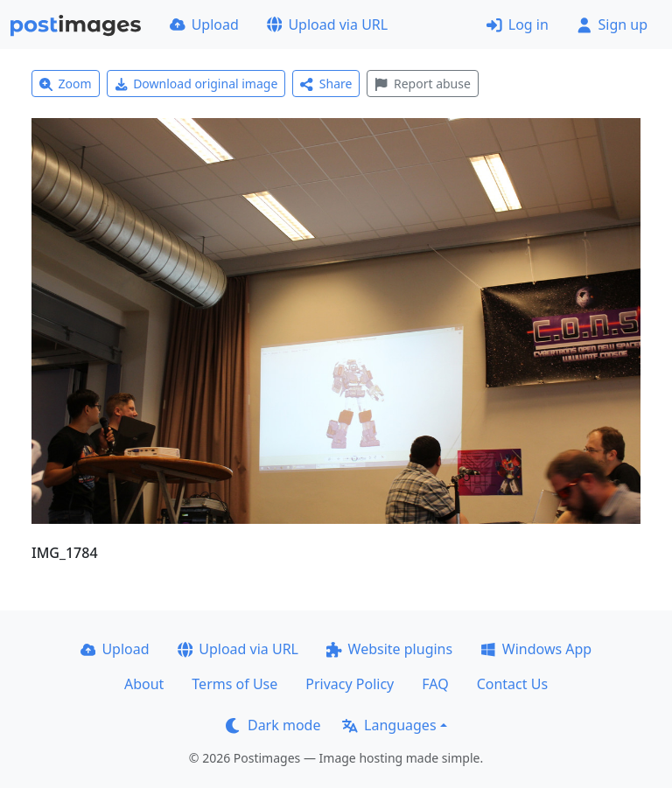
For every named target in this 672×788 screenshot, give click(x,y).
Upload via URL (327, 24)
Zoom (66, 84)
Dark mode (273, 725)
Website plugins (389, 649)
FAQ (435, 684)
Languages (389, 725)
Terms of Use (234, 684)
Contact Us (512, 684)
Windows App (536, 649)
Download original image (196, 84)
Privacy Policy (350, 684)
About (144, 684)
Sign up (612, 24)
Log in (518, 24)
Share (326, 84)
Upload (204, 24)
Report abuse (422, 84)
